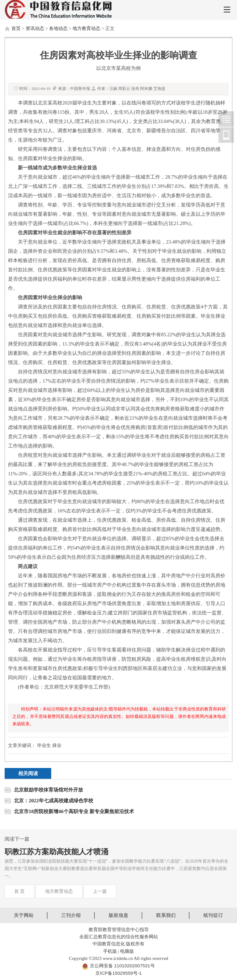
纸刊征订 (213, 915)
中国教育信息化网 (226, 119)
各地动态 (58, 28)
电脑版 (127, 951)
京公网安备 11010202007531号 (121, 966)
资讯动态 (35, 28)
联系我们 (166, 915)
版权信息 (118, 915)
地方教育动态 (86, 28)
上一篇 (100, 891)
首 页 (19, 891)
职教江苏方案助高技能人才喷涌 (56, 852)
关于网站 (24, 915)
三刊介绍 (71, 915)
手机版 (110, 951)
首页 (16, 28)
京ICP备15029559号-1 (118, 973)
